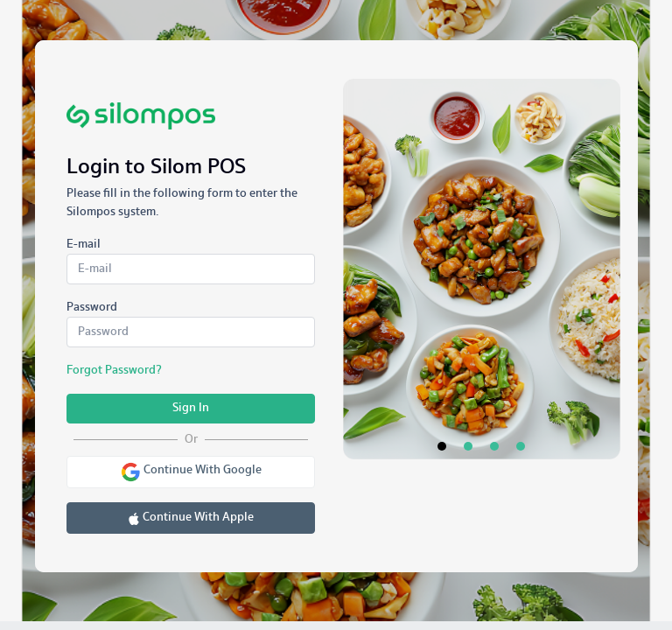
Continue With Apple (191, 517)
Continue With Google (191, 471)
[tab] (442, 66)
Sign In (191, 408)
